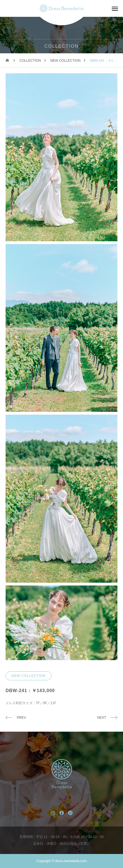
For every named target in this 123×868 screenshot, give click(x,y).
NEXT (102, 718)
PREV (21, 718)
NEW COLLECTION (29, 676)
